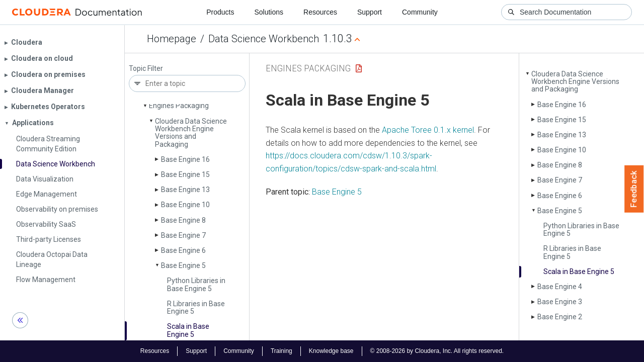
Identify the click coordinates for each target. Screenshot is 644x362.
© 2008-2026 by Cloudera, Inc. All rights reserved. (437, 351)
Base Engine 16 (185, 159)
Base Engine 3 (560, 302)
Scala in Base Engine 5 (188, 330)
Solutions (269, 12)
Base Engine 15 (185, 174)
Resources (320, 12)
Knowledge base (331, 351)
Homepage (172, 39)
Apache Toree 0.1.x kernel (428, 130)
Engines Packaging (179, 106)
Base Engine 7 (183, 235)
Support (370, 12)
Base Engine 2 (560, 317)
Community (420, 12)
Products (220, 12)
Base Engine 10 (185, 205)
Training (281, 351)
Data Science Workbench (264, 39)
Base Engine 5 (183, 265)
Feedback (634, 189)
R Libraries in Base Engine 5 (196, 307)
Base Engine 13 (185, 190)
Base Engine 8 (183, 220)
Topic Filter (146, 69)
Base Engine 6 (183, 250)
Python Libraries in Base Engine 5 (196, 284)
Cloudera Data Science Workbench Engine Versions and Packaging (191, 133)
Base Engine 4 (560, 287)
